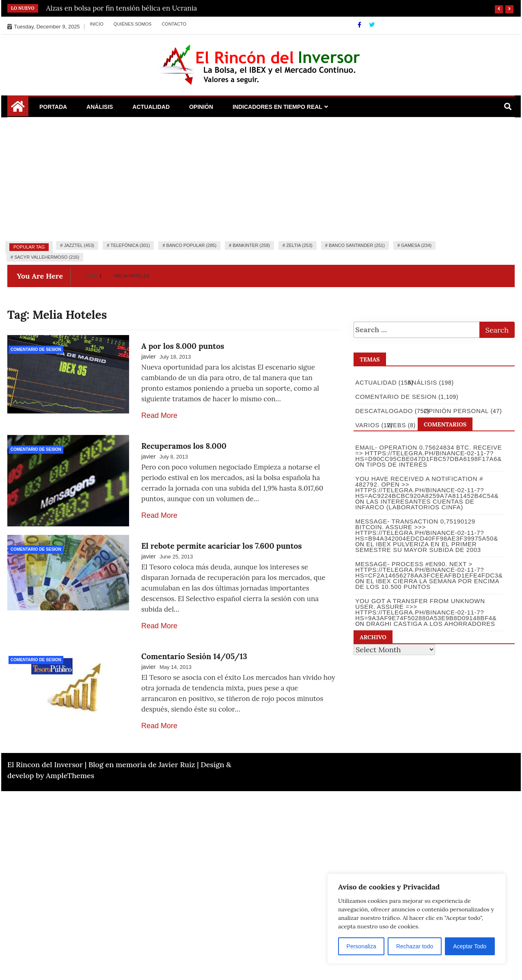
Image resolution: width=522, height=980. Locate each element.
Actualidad (151, 107)
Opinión (201, 107)
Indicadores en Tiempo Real (277, 107)
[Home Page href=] (18, 109)
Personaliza (361, 946)
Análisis (100, 107)
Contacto (174, 24)
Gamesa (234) (416, 245)
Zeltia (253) (299, 245)
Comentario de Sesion (36, 349)
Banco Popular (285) (191, 245)
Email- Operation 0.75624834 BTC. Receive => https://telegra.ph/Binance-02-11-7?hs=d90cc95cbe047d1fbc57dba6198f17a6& (428, 453)
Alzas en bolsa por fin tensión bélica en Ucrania (122, 8)
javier (149, 356)
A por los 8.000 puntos (183, 346)
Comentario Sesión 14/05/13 (194, 656)
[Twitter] (372, 25)
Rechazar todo (415, 946)
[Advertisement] (261, 178)
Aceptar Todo (470, 946)
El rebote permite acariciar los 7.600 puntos (221, 546)
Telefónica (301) (130, 245)
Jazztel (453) (79, 245)
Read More (159, 415)
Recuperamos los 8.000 (184, 446)
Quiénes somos (133, 24)
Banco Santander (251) (357, 245)
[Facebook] (360, 25)
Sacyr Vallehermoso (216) (47, 257)
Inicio (97, 24)
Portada (53, 107)
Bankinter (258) (251, 245)
